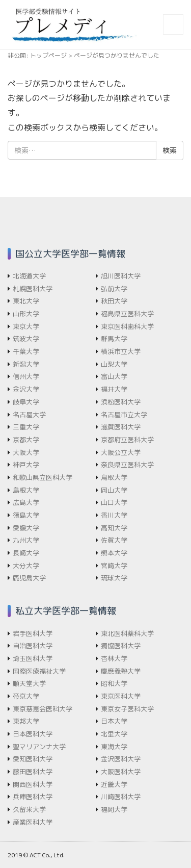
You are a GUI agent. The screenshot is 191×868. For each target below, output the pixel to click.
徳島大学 (26, 515)
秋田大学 (114, 301)
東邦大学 (26, 721)
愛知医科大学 (33, 759)
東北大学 (26, 301)
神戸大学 (26, 465)
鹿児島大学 (29, 578)
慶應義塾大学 (121, 671)
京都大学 (26, 440)
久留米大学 (29, 809)
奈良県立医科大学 (127, 465)
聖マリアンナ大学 (39, 747)
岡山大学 (114, 490)
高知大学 (114, 528)
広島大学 (26, 502)
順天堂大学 (29, 683)
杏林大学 (114, 658)
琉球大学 (114, 578)
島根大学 (26, 490)
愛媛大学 (26, 528)
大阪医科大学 (121, 772)
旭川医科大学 (121, 276)
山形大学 (26, 314)
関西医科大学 (33, 784)
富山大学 (114, 376)
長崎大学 (26, 553)
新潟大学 (26, 364)
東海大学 (114, 747)
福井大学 (114, 389)
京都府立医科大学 (127, 440)
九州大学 (26, 540)
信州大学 (26, 376)
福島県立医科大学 (127, 314)
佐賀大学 (114, 540)
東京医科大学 (121, 696)
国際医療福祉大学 (39, 671)
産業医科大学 (33, 822)
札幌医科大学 (33, 289)
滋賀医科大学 (121, 427)
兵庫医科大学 (33, 797)
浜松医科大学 (121, 402)
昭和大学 (114, 683)
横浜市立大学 (121, 351)
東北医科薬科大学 (127, 633)
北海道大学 (29, 276)
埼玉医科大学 (33, 658)
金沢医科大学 (121, 759)
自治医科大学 (33, 646)
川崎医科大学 (121, 797)
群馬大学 (114, 339)
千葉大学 (26, 351)
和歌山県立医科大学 (43, 477)
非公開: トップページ (37, 55)
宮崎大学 (114, 566)
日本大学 (114, 721)
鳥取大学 (114, 477)
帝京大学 (26, 696)
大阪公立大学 (121, 452)
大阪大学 (26, 452)
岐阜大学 (26, 402)
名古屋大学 (29, 415)
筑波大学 (26, 339)
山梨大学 (114, 364)
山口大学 (114, 502)
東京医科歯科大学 (127, 326)
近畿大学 (114, 784)
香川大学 (114, 515)
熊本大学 (114, 553)
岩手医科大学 (33, 633)
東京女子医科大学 (127, 709)
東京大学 (26, 326)
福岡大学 (114, 809)
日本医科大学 (33, 734)
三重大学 (26, 427)
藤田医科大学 (33, 772)
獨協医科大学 (121, 646)
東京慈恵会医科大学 (43, 709)
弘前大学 (114, 289)
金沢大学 (26, 389)
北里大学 (114, 734)
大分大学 (26, 566)
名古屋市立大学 (124, 415)
